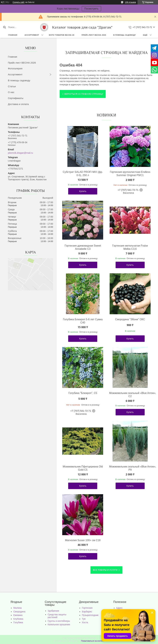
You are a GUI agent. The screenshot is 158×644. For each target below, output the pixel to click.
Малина (17, 608)
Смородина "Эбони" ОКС (130, 319)
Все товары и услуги (105, 570)
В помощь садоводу (125, 35)
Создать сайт (19, 2)
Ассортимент (32, 35)
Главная (13, 35)
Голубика (18, 622)
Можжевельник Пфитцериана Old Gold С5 (83, 468)
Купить (83, 191)
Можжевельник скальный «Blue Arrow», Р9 (130, 468)
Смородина (19, 612)
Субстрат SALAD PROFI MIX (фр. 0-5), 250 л (83, 174)
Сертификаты (16, 98)
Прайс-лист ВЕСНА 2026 (94, 35)
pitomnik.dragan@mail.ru (20, 153)
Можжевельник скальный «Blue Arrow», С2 (130, 395)
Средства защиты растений (57, 616)
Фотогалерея (15, 68)
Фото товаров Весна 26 (62, 35)
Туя (84, 619)
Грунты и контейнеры (59, 621)
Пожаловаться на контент (93, 641)
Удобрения (53, 611)
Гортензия (87, 608)
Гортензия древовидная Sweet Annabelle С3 (83, 247)
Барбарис (87, 612)
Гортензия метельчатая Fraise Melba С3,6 (130, 247)
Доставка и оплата (18, 104)
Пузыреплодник (90, 615)
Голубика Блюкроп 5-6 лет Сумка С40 (83, 321)
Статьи (12, 86)
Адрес (119, 608)
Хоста (85, 622)
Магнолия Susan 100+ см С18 (83, 540)
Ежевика (18, 615)
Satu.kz (93, 638)
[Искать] (4, 27)
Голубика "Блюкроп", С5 (83, 393)
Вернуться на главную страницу (84, 94)
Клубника (18, 619)
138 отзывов (130, 2)
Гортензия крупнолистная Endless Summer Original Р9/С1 (130, 174)
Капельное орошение (59, 624)
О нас (11, 92)
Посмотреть (91, 9)
